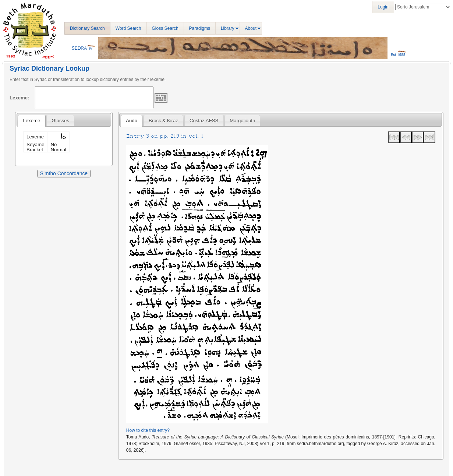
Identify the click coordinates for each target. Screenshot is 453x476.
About (251, 28)
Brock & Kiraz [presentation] (163, 121)
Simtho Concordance (64, 173)
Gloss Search (165, 28)
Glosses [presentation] (60, 121)
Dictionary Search (87, 28)
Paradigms (200, 28)
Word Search (128, 28)
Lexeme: (20, 98)
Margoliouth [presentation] (242, 121)
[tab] (31, 121)
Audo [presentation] (132, 121)
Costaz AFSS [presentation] (204, 121)
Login (383, 7)
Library (228, 28)
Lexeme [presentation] (31, 121)
